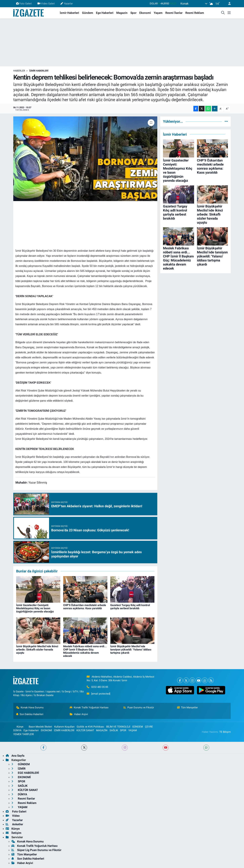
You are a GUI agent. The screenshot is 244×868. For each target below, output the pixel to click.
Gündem (88, 13)
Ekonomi (145, 13)
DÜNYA (17, 730)
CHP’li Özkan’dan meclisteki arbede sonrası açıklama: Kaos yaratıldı (85, 607)
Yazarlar (67, 4)
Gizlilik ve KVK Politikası (90, 727)
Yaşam (158, 13)
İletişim (14, 833)
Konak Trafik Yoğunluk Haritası (89, 707)
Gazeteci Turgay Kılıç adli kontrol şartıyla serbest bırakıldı (130, 607)
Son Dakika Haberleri (30, 714)
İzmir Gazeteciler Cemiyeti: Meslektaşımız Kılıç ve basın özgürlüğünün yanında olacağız (35, 608)
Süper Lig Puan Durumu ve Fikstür (36, 850)
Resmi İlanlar (174, 13)
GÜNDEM (138, 727)
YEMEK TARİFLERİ (24, 734)
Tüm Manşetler (188, 707)
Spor (133, 13)
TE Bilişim (225, 732)
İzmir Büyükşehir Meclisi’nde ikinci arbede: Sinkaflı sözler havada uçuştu (37, 650)
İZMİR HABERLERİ (39, 71)
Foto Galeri (24, 4)
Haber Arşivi (79, 714)
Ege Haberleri (105, 13)
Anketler (14, 824)
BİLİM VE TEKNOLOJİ (118, 727)
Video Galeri (46, 4)
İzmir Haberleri (69, 13)
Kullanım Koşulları (64, 727)
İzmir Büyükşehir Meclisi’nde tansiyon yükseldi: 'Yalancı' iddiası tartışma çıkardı (131, 650)
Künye (18, 727)
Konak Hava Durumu (30, 707)
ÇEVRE (149, 727)
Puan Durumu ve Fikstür (139, 707)
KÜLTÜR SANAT (85, 730)
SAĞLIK (114, 730)
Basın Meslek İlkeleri (40, 727)
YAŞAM (133, 730)
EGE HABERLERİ (25, 773)
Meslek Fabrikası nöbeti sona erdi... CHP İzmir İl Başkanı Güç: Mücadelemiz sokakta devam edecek (85, 651)
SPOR (123, 730)
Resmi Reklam (195, 13)
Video (13, 816)
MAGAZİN (102, 730)
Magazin (122, 13)
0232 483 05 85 (100, 687)
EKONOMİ (46, 730)
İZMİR (18, 769)
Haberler (19, 71)
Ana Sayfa (15, 756)
